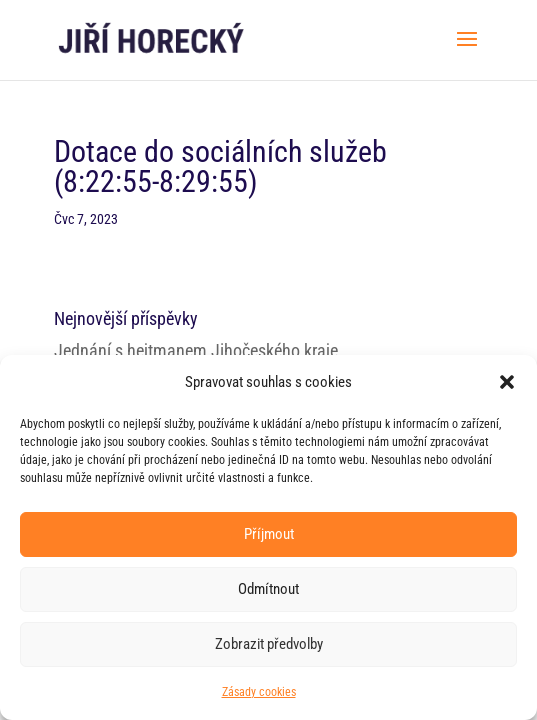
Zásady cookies (259, 692)
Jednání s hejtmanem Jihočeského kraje (196, 350)
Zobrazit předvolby (269, 644)
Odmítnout (268, 589)
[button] (507, 382)
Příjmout (269, 534)
